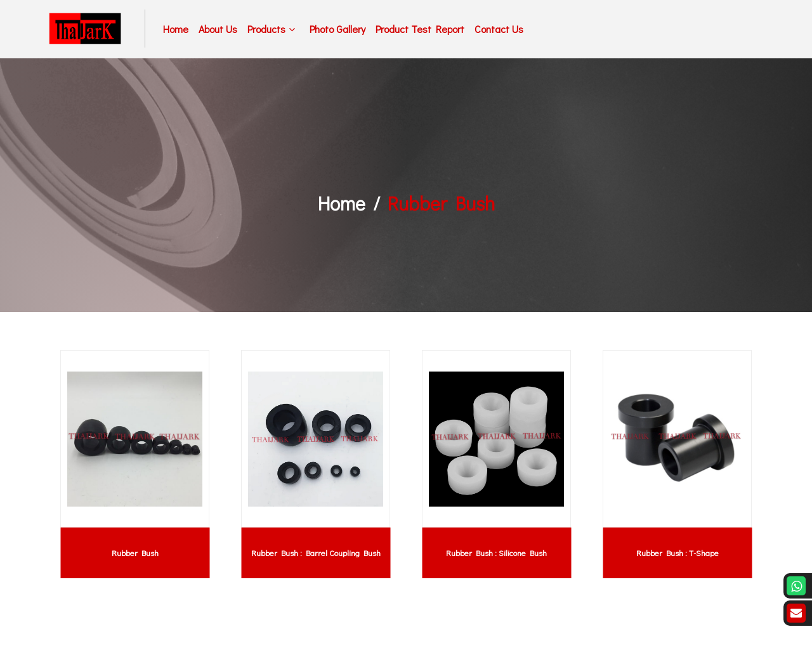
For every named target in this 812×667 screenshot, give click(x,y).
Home (176, 29)
